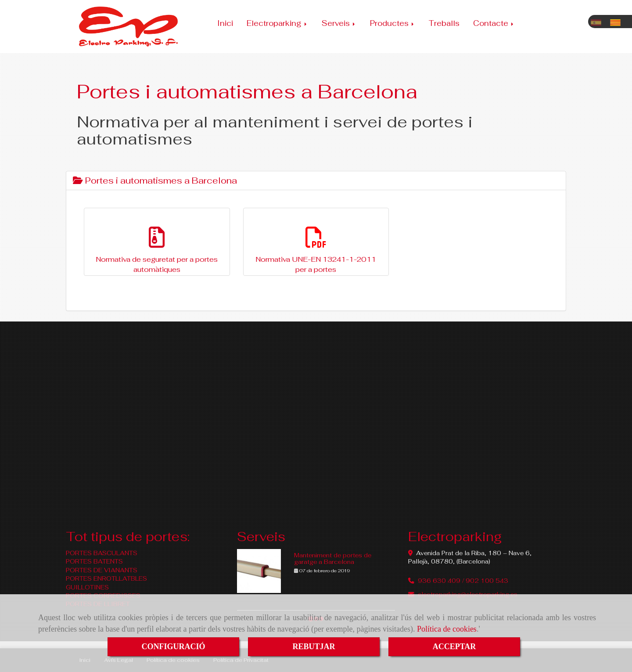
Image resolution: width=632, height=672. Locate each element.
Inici (225, 23)
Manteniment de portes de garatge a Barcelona (333, 558)
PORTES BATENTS (94, 561)
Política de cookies (447, 629)
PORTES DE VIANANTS (102, 570)
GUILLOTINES (87, 587)
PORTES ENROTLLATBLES (106, 578)
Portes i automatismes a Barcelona (155, 181)
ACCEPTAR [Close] (454, 647)
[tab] (316, 181)
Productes (393, 23)
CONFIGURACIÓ (173, 647)
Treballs (444, 23)
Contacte (494, 23)
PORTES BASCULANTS (102, 553)
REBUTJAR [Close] (314, 647)
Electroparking (277, 23)
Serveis (339, 23)
